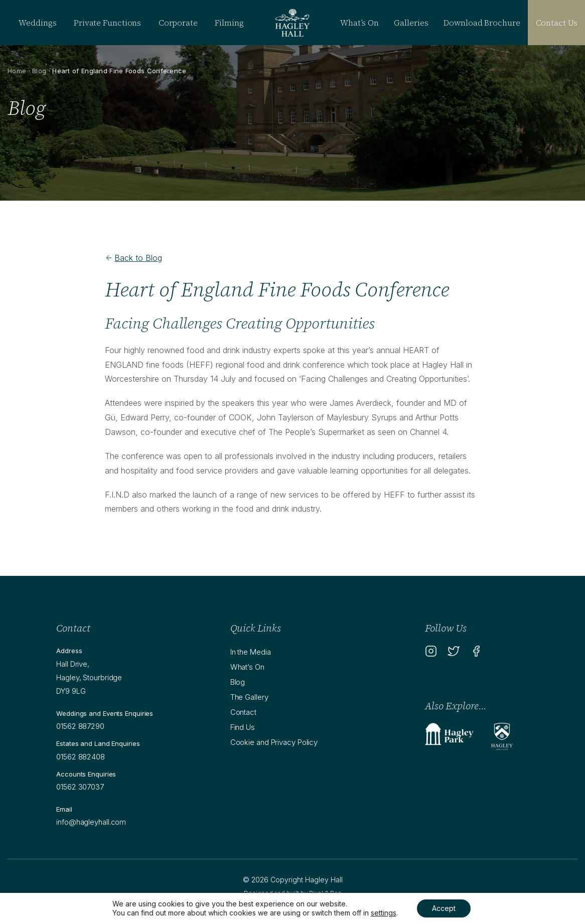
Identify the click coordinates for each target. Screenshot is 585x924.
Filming (229, 23)
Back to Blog (133, 258)
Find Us (243, 727)
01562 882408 (81, 757)
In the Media (251, 652)
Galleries (411, 23)
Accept (444, 908)
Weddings (37, 23)
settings (384, 913)
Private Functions (107, 23)
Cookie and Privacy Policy (274, 742)
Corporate (178, 23)
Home (17, 71)
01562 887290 (80, 726)
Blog (39, 71)
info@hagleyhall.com (91, 822)
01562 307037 (80, 787)
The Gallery (249, 697)
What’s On (359, 23)
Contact (243, 712)
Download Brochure (482, 23)
